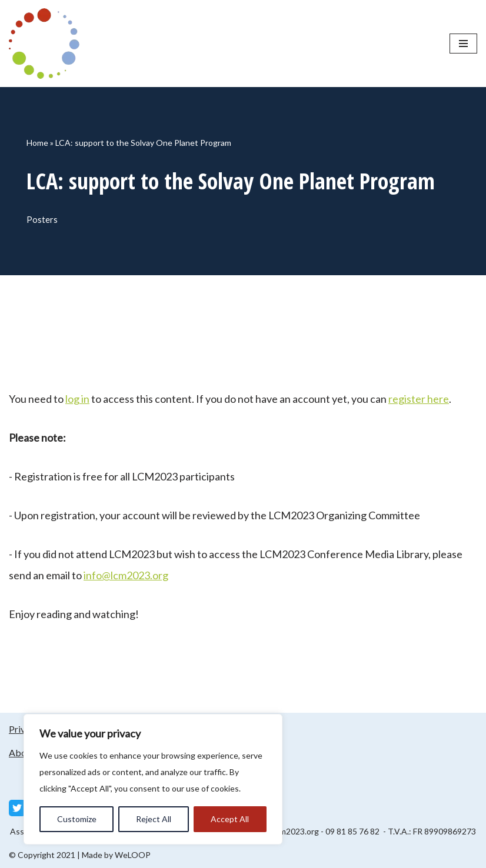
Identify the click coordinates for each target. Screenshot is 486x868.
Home (37, 143)
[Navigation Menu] (463, 44)
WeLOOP (133, 855)
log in (77, 399)
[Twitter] (17, 808)
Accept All (230, 819)
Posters (42, 220)
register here (419, 399)
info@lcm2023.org (126, 575)
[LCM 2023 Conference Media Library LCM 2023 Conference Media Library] (47, 44)
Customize (77, 819)
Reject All (154, 819)
